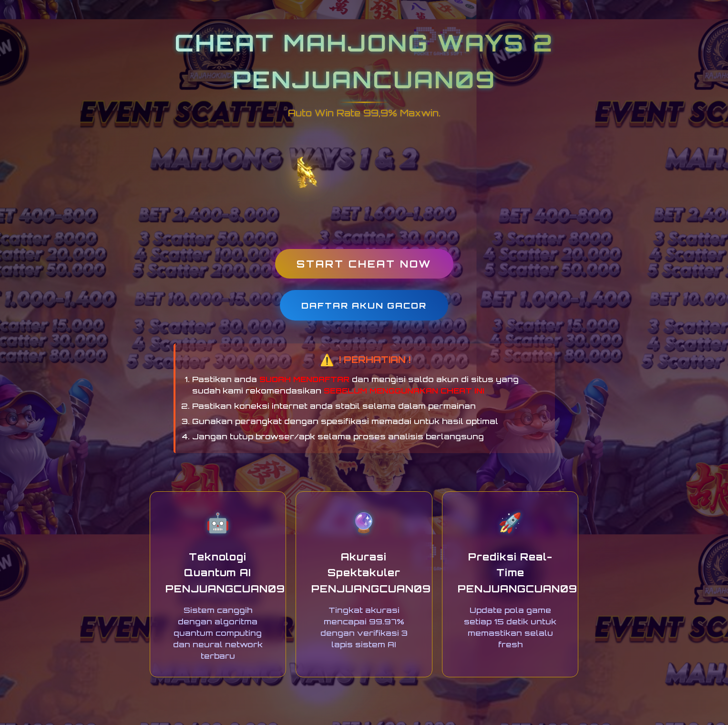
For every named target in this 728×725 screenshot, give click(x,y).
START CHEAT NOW (364, 264)
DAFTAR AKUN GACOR (364, 305)
